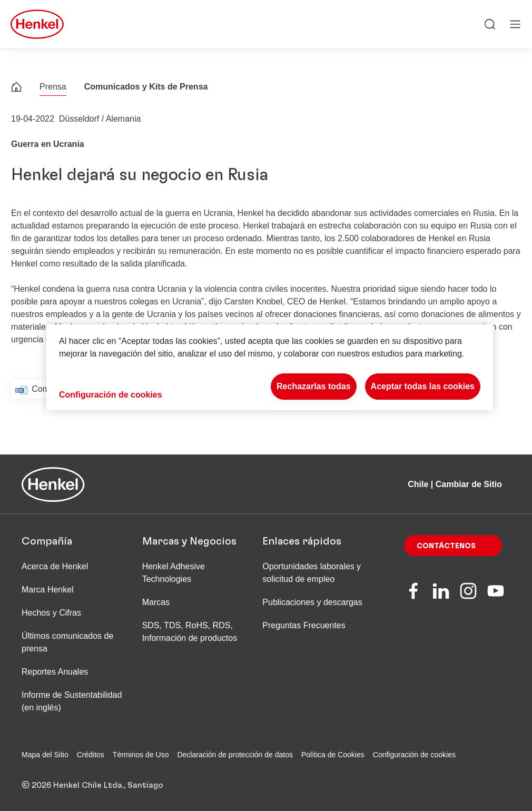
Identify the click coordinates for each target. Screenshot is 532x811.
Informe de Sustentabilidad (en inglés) (72, 701)
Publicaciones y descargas (312, 602)
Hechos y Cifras (51, 613)
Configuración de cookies (414, 755)
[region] (270, 367)
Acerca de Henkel (55, 566)
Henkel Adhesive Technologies (174, 573)
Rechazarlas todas (314, 386)
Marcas (156, 602)
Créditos (91, 755)
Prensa (53, 87)
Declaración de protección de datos (235, 755)
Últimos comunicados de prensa (67, 642)
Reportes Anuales (55, 672)
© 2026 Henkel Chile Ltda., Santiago (92, 785)
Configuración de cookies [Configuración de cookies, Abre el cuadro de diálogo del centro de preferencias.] (111, 395)
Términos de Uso (141, 755)
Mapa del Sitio (45, 755)
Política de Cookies (333, 755)
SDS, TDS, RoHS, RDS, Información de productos (190, 632)
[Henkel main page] (37, 24)
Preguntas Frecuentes (304, 625)
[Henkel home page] (16, 88)
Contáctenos (446, 546)
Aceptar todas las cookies (423, 386)
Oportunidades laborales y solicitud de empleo (312, 573)
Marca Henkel (48, 590)
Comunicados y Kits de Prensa (146, 87)
